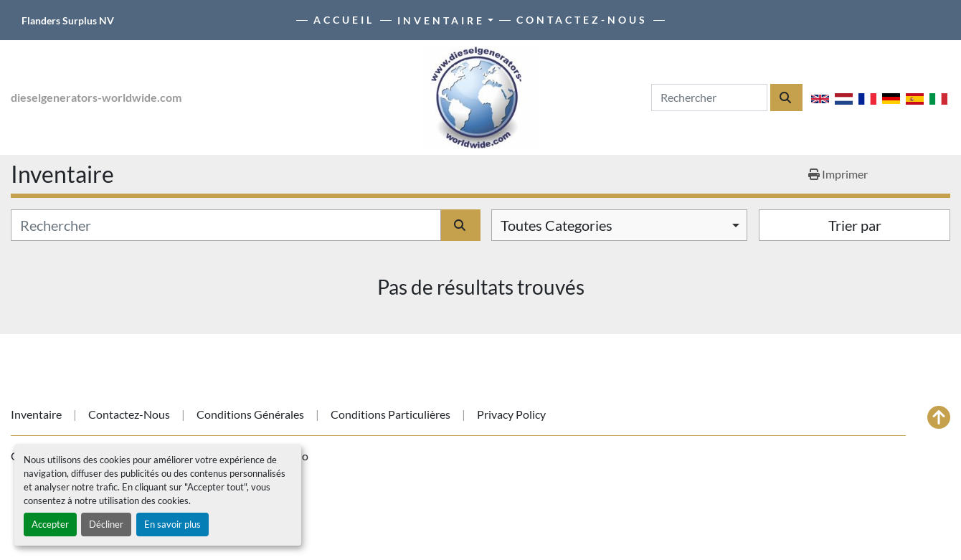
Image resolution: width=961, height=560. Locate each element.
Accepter (50, 524)
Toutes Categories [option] (557, 225)
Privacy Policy (511, 414)
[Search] (709, 98)
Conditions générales (250, 414)
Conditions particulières (390, 414)
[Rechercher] (226, 225)
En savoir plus (172, 524)
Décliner (106, 524)
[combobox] (619, 225)
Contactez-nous (582, 20)
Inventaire (441, 20)
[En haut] (939, 417)
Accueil (344, 20)
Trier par (855, 225)
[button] (445, 20)
